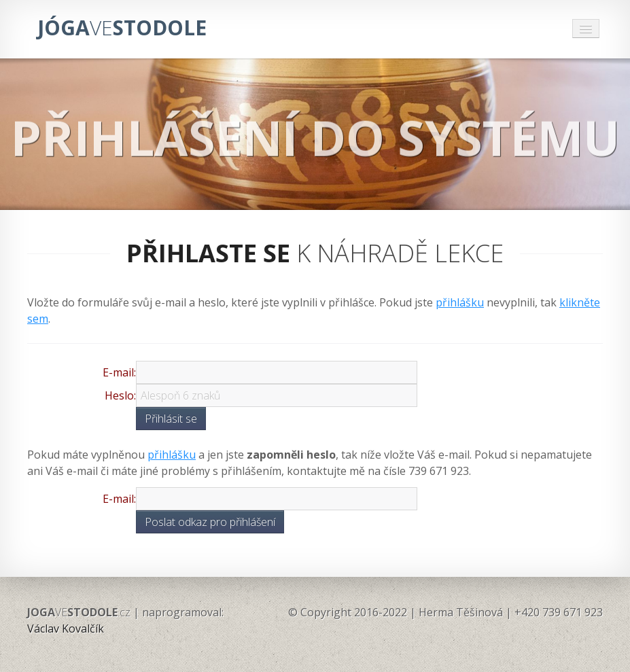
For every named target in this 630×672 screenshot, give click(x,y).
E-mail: (119, 372)
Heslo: (120, 395)
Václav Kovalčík (66, 629)
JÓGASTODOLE (122, 28)
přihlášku (460, 302)
